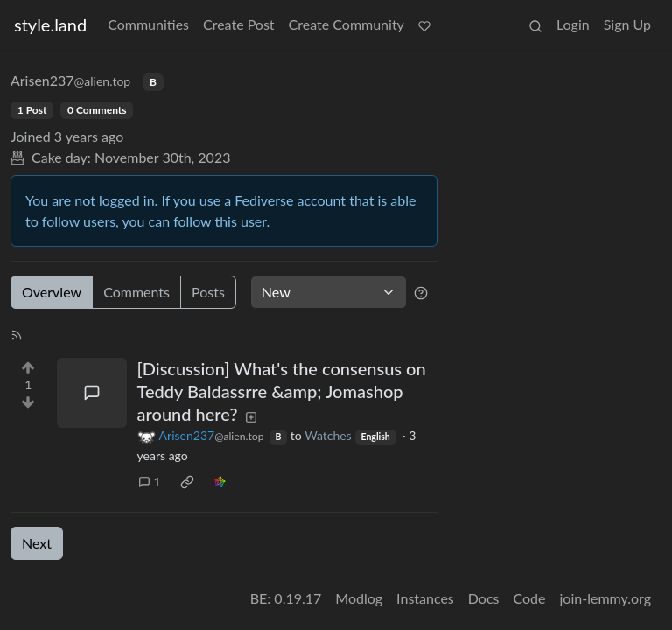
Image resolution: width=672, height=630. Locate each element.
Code (530, 598)
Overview (52, 292)
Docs (484, 598)
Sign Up (627, 24)
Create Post (239, 24)
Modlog (359, 598)
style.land (50, 24)
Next (37, 543)
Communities (148, 24)
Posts (208, 292)
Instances (425, 598)
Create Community (346, 24)
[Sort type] (329, 292)
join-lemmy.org (605, 598)
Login (573, 24)
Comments (136, 292)
